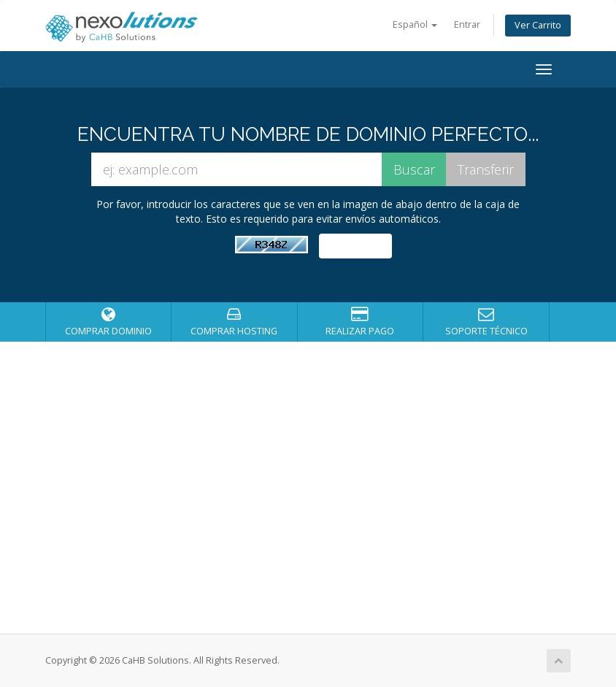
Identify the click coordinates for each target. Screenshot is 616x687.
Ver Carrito (538, 25)
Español (415, 24)
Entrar (467, 24)
